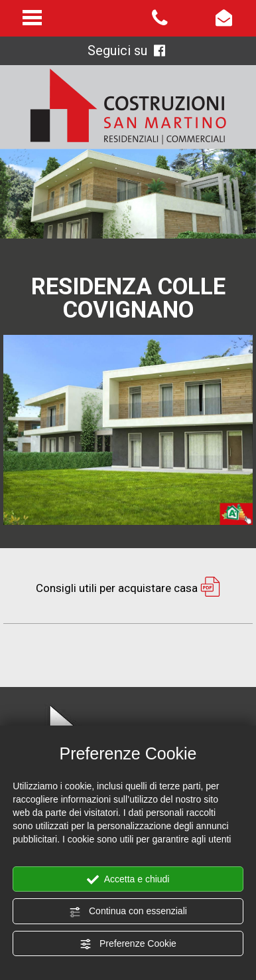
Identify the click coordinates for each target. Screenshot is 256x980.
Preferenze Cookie (128, 944)
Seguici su (126, 50)
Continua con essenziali (128, 912)
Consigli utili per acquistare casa (128, 588)
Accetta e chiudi (128, 880)
